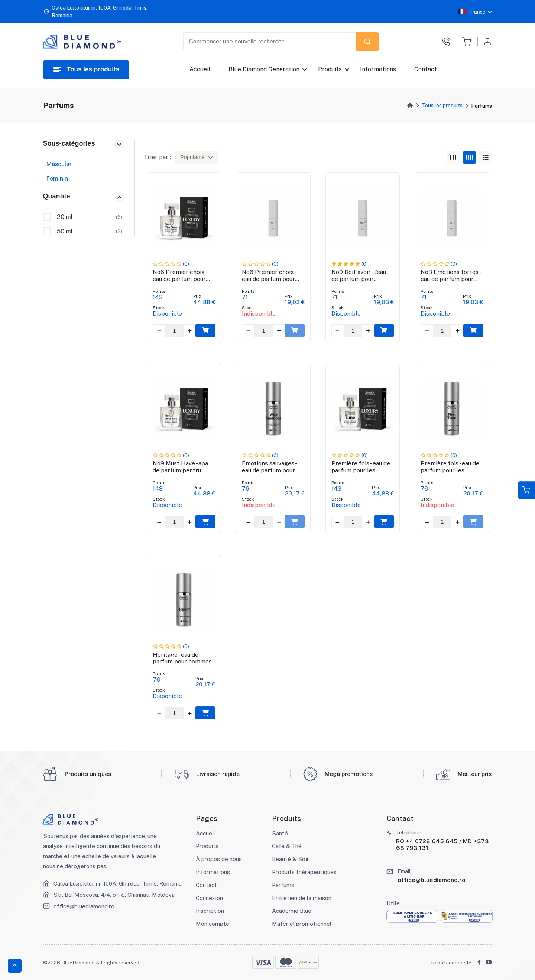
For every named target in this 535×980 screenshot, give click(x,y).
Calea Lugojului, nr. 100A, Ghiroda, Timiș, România (118, 883)
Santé (280, 833)
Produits (330, 69)
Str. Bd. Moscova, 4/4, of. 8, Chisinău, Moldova (114, 895)
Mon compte (213, 924)
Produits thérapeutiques (304, 872)
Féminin (57, 178)
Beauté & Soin (291, 859)
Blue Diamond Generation (264, 69)
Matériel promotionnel (302, 924)
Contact (426, 69)
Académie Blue (292, 911)
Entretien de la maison (302, 898)
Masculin (59, 164)
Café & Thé (287, 846)
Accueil (200, 69)
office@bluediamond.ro (84, 906)
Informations (378, 69)
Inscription (210, 911)
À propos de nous (219, 859)
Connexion (209, 898)
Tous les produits (442, 106)
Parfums (283, 885)
